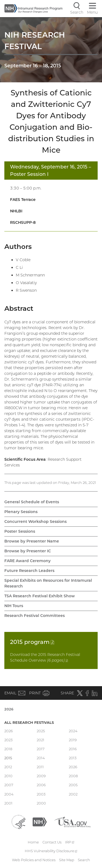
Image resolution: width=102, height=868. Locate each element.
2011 (40, 767)
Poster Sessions (20, 531)
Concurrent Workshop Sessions (35, 522)
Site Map (67, 860)
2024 (73, 731)
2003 (41, 794)
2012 (8, 767)
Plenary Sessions (21, 512)
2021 (41, 740)
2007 (9, 785)
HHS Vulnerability (51, 851)
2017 (41, 749)
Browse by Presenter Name (32, 541)
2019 (73, 740)
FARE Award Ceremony (27, 561)
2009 (41, 776)
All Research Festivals (29, 722)
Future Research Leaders (29, 571)
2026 (9, 709)
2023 (8, 740)
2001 (8, 803)
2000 (41, 803)
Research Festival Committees (35, 616)
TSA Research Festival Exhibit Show (40, 596)
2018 (8, 749)
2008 (73, 776)
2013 (73, 758)
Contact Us (52, 842)
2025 (41, 731)
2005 (73, 785)
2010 (8, 776)
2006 (41, 785)
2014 (41, 758)
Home (33, 842)
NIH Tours (14, 606)
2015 (32, 642)
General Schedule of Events (32, 502)
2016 (73, 749)
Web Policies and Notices (34, 860)
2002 (73, 794)
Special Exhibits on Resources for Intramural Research (48, 583)
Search (84, 860)
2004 (9, 794)
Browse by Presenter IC (28, 551)
